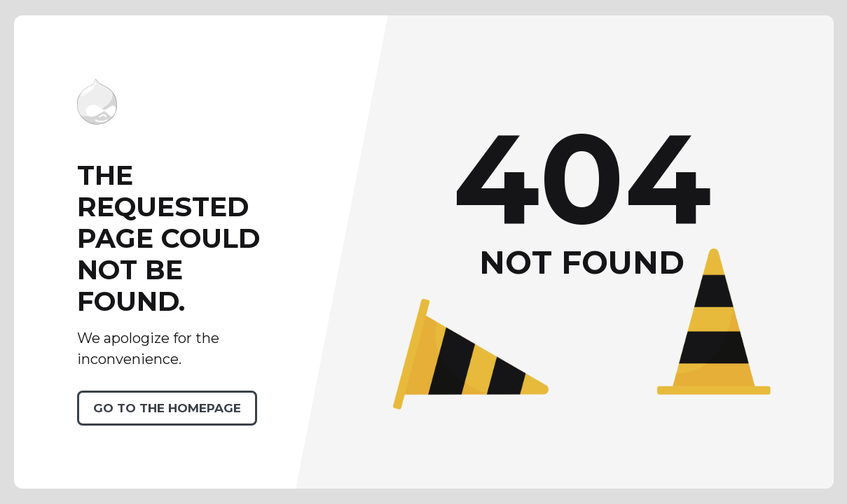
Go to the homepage (167, 408)
